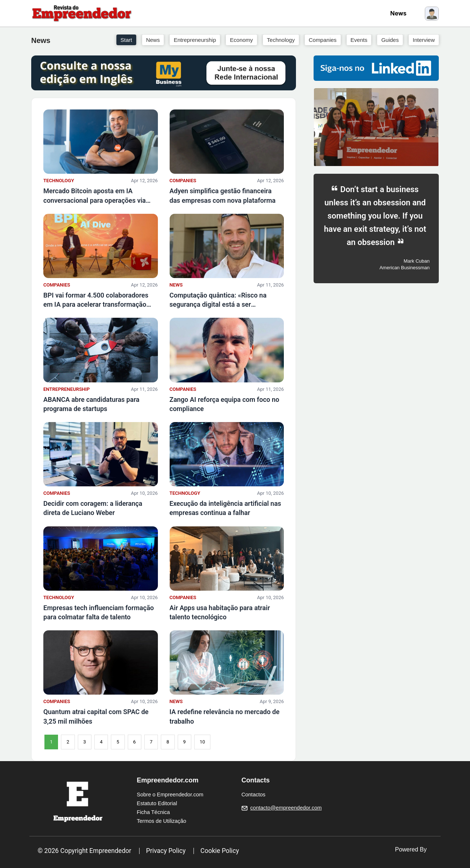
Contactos (254, 795)
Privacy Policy (166, 851)
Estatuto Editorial (157, 803)
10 (203, 742)
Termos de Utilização (162, 821)
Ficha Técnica (153, 812)
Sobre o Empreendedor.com (170, 795)
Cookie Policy (220, 851)
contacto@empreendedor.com (286, 808)
